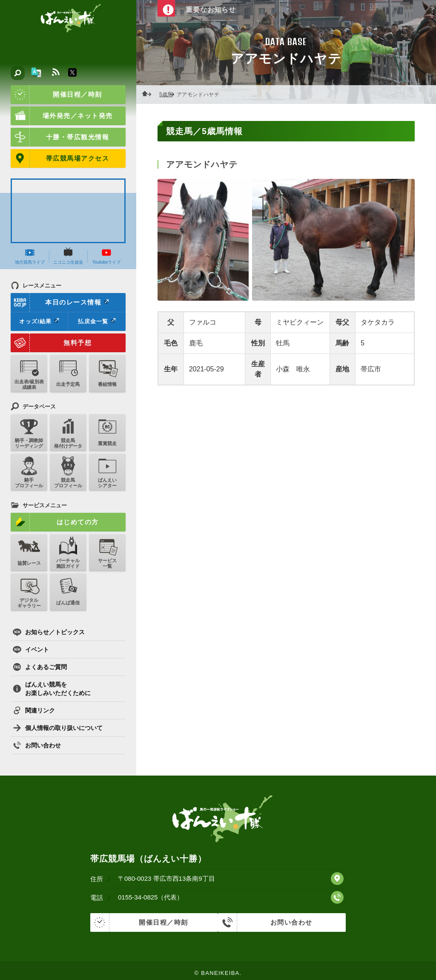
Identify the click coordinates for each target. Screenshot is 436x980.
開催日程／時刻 (56, 95)
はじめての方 (55, 522)
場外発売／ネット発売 (62, 116)
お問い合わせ (37, 745)
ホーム (149, 95)
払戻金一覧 (97, 321)
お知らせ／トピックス (49, 632)
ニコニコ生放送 (68, 256)
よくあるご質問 (40, 667)
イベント (31, 650)
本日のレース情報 (60, 302)
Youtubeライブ (106, 256)
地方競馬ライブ (30, 256)
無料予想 (51, 343)
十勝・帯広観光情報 (60, 137)
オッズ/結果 (39, 321)
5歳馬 (168, 95)
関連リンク (34, 710)
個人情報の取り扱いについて (58, 728)
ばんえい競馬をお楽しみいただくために (52, 689)
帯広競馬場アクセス (60, 158)
